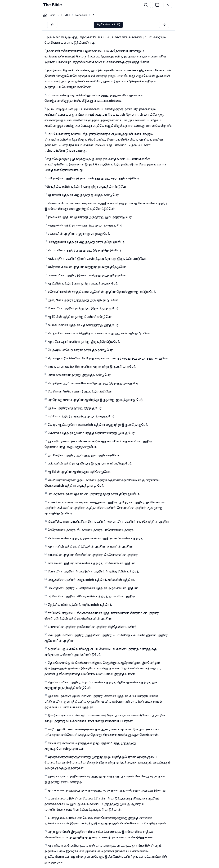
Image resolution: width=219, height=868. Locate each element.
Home (52, 15)
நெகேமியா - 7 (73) (108, 25)
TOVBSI (65, 15)
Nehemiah (81, 15)
